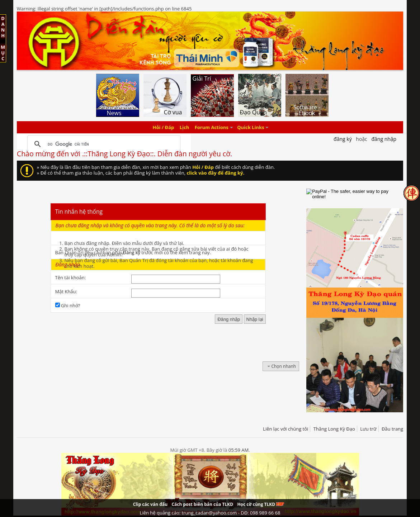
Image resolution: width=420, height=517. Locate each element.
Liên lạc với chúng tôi (285, 429)
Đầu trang (392, 429)
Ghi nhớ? (68, 305)
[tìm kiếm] (103, 144)
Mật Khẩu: (66, 291)
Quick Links (251, 127)
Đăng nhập (384, 139)
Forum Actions (212, 127)
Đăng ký (132, 252)
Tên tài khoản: (71, 278)
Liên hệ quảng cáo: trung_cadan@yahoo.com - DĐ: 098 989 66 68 (210, 513)
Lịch (185, 127)
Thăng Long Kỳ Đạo (334, 429)
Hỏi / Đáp (164, 127)
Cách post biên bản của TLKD (202, 504)
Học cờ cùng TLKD (261, 504)
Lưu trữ (368, 429)
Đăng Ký (343, 139)
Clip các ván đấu (150, 504)
